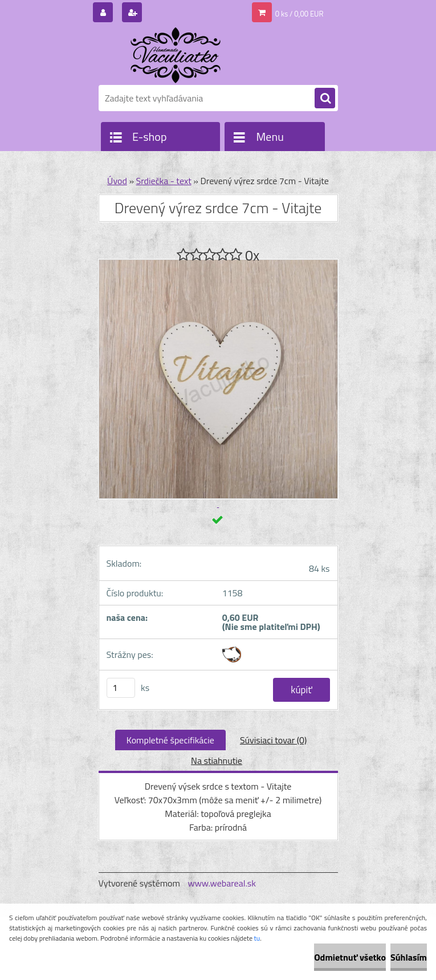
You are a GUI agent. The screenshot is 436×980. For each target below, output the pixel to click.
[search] (325, 99)
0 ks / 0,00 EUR (300, 14)
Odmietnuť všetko (350, 957)
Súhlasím (409, 957)
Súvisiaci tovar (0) (273, 740)
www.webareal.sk (222, 883)
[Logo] (177, 55)
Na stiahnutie (217, 761)
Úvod (117, 181)
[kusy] (121, 688)
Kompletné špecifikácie (170, 740)
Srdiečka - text (164, 181)
